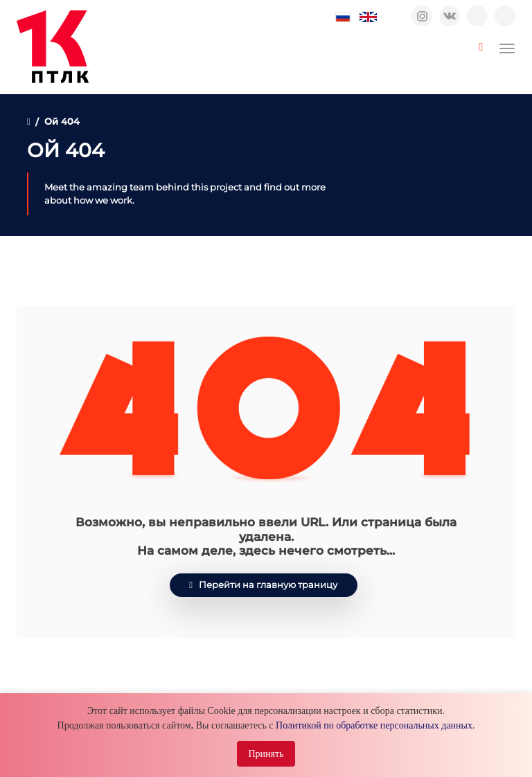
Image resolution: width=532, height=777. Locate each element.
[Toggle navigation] (507, 48)
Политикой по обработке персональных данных (374, 725)
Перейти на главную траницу (263, 585)
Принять (266, 754)
